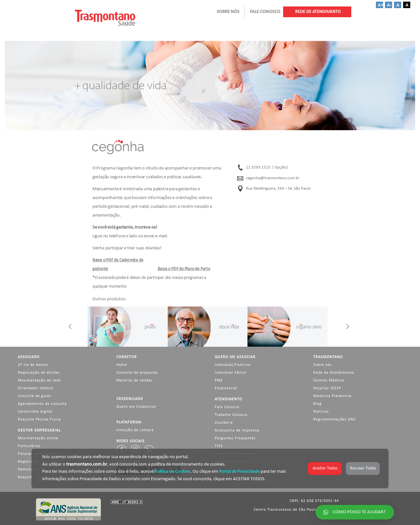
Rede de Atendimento (334, 373)
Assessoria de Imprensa (237, 431)
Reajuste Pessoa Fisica (39, 419)
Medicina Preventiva (332, 396)
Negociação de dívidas (39, 373)
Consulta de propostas (137, 373)
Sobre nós (323, 365)
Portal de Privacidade (239, 472)
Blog (318, 404)
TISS (219, 446)
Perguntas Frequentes (235, 438)
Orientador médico (36, 388)
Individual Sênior (231, 373)
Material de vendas (135, 381)
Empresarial (226, 388)
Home (122, 365)
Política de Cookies (172, 472)
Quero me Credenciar (136, 407)
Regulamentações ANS (335, 419)
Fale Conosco (227, 407)
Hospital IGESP (327, 388)
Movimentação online (38, 438)
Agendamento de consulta (42, 404)
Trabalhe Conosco (231, 415)
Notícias (321, 412)
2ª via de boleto (33, 365)
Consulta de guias (35, 396)
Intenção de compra (135, 430)
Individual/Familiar (233, 365)
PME (219, 381)
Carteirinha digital (35, 412)
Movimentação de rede (39, 381)
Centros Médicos (329, 381)
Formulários (29, 446)
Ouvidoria (224, 423)
